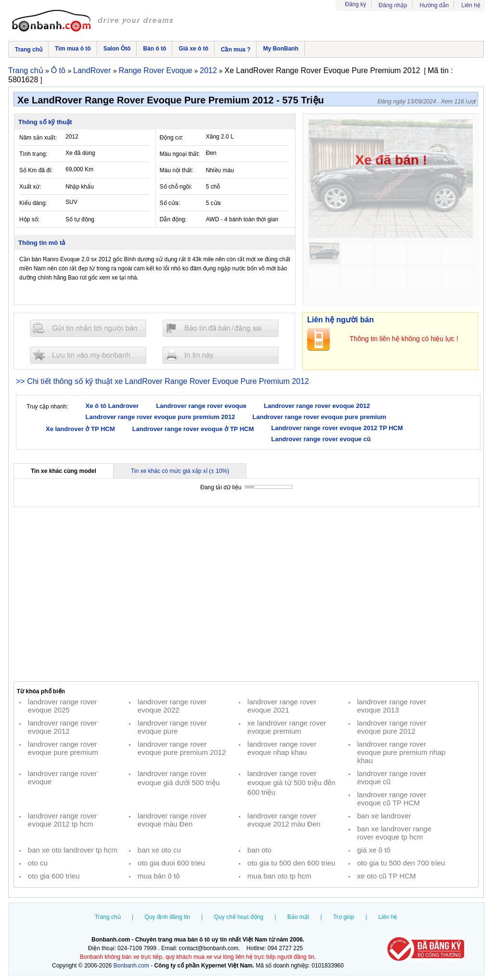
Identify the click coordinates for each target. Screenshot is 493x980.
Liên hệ (471, 5)
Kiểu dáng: (33, 203)
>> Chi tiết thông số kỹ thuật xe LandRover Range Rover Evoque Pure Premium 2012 (162, 381)
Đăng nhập (393, 5)
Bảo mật (298, 917)
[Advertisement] (246, 594)
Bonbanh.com (131, 966)
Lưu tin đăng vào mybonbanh (88, 355)
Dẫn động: (173, 219)
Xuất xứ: (30, 187)
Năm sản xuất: (38, 138)
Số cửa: (170, 203)
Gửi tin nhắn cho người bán (88, 328)
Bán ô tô (155, 49)
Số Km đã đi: (36, 170)
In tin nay (221, 355)
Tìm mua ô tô (73, 49)
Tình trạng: (33, 154)
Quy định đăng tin (167, 917)
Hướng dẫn (435, 5)
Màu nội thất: (177, 170)
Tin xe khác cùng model (64, 471)
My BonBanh (280, 49)
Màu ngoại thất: (180, 154)
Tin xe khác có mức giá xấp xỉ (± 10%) (180, 471)
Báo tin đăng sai (221, 328)
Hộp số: (29, 219)
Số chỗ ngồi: (176, 187)
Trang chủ (29, 50)
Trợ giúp (344, 917)
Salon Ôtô (117, 49)
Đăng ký (356, 4)
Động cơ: (172, 138)
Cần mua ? (236, 50)
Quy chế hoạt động (239, 917)
